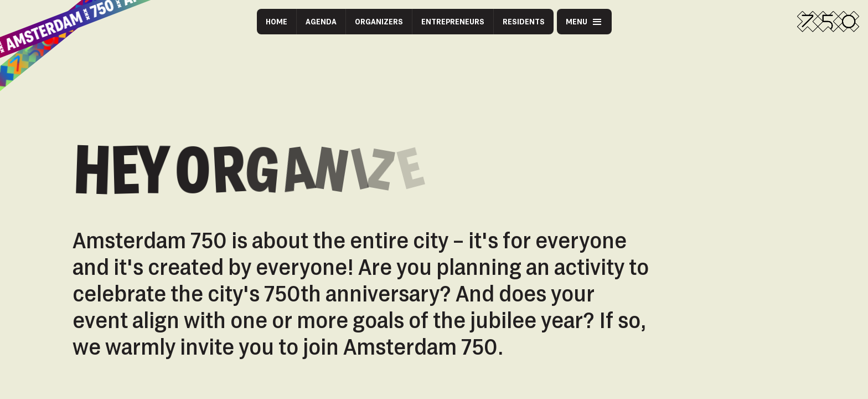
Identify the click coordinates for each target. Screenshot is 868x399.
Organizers (379, 21)
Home (277, 21)
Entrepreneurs (453, 21)
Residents (524, 21)
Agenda (321, 21)
